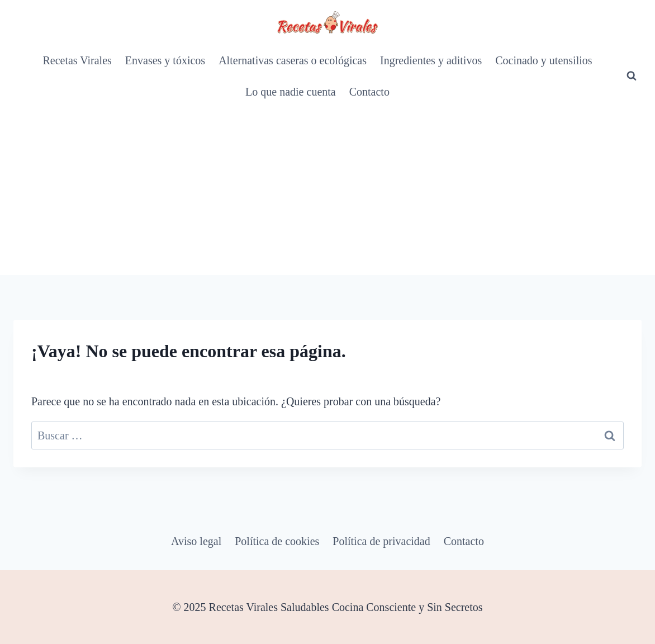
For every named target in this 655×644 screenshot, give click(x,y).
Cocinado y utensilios (544, 60)
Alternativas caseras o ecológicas (293, 60)
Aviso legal (196, 541)
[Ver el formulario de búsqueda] (632, 76)
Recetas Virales (77, 60)
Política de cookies (277, 541)
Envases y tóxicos (165, 60)
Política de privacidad (381, 541)
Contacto (369, 92)
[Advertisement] (327, 191)
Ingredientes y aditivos (431, 60)
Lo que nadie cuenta (291, 92)
